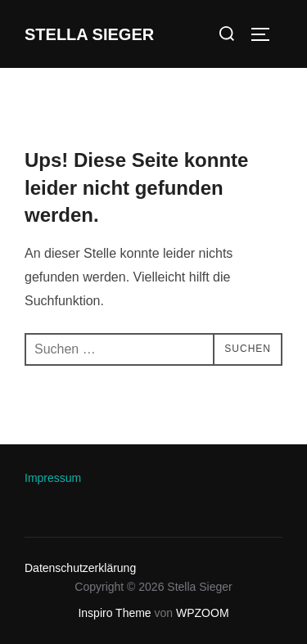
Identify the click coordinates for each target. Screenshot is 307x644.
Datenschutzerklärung (80, 568)
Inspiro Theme (114, 613)
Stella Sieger (89, 34)
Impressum (53, 478)
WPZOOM (203, 613)
